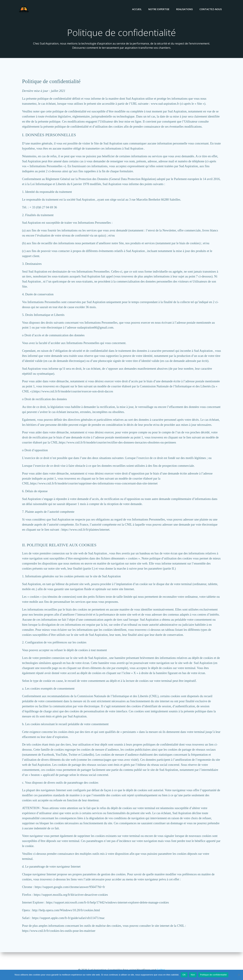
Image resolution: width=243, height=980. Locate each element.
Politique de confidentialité (213, 975)
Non (193, 975)
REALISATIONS (185, 9)
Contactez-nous (211, 9)
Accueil (137, 9)
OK (184, 975)
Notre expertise (159, 9)
